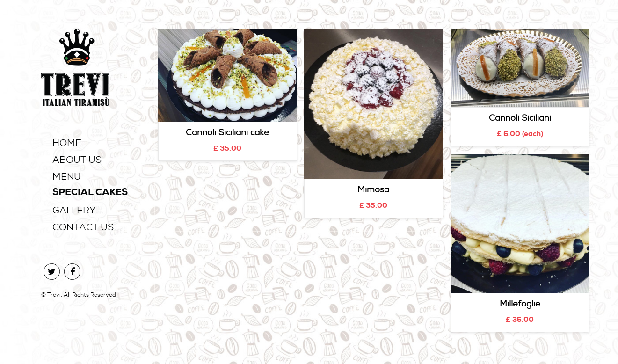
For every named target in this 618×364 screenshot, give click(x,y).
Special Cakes (90, 193)
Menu (67, 176)
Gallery (74, 210)
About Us (77, 160)
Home (67, 143)
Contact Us (83, 227)
